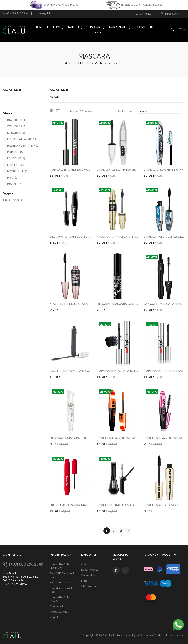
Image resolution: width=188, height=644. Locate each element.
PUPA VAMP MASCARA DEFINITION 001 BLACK (117, 371)
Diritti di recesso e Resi (61, 590)
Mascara (12, 90)
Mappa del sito (59, 612)
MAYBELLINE (18, 171)
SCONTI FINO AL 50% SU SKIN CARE (61, 5)
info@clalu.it (45, 13)
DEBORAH (16, 133)
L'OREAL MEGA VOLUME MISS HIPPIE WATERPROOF (117, 438)
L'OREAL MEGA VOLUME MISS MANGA (164, 438)
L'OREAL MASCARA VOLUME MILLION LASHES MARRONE (164, 505)
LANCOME (16, 158)
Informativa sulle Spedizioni (60, 566)
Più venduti (88, 575)
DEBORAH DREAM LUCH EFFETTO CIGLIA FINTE (70, 236)
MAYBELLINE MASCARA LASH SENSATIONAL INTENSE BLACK (70, 304)
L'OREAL (15, 152)
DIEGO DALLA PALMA (24, 139)
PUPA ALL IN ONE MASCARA (70, 169)
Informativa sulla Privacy (60, 599)
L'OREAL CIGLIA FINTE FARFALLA (164, 169)
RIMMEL (15, 184)
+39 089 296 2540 (15, 13)
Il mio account (90, 586)
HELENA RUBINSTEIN (23, 145)
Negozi (54, 617)
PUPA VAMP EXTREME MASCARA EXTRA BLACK (164, 371)
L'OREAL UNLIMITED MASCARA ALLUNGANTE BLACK (117, 505)
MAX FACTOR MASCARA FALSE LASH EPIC (117, 236)
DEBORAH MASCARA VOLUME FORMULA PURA (70, 438)
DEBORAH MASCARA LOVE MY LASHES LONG (117, 304)
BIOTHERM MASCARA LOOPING (70, 371)
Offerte (86, 564)
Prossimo (129, 531)
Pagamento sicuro (61, 582)
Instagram (125, 570)
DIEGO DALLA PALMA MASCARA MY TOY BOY (70, 505)
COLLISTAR (17, 126)
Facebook (116, 570)
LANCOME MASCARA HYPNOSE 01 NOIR (164, 304)
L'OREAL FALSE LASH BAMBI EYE (117, 169)
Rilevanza (159, 111)
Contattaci (56, 606)
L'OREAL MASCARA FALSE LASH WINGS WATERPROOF (164, 236)
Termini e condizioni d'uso (62, 575)
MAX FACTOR (18, 165)
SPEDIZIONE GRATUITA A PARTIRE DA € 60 (142, 5)
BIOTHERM (17, 120)
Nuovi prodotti (90, 570)
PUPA (13, 178)
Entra (84, 581)
